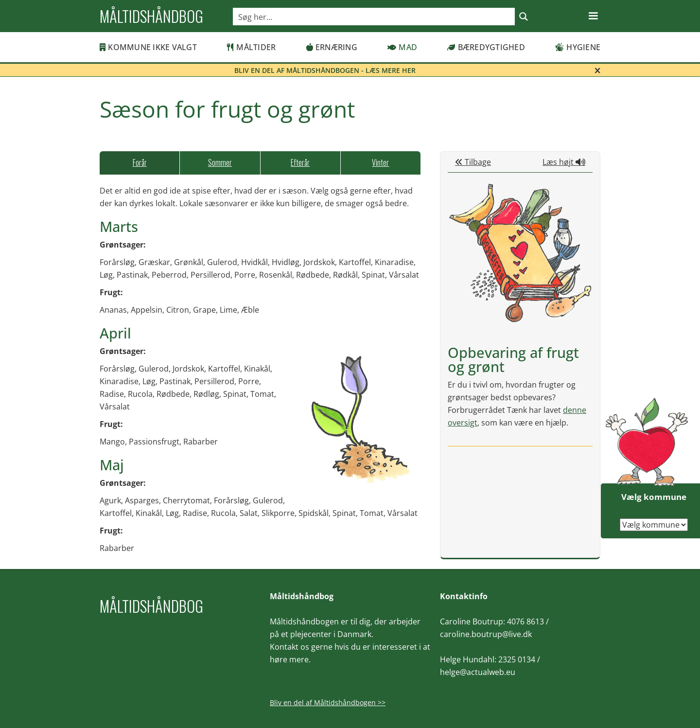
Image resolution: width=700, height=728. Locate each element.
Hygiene (578, 47)
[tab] (140, 163)
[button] (593, 16)
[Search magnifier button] (524, 17)
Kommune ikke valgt (148, 47)
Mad (402, 47)
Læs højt (564, 162)
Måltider (251, 47)
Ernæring (332, 47)
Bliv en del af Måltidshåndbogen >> (328, 702)
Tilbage (473, 162)
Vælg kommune (654, 497)
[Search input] (374, 17)
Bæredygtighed (486, 47)
